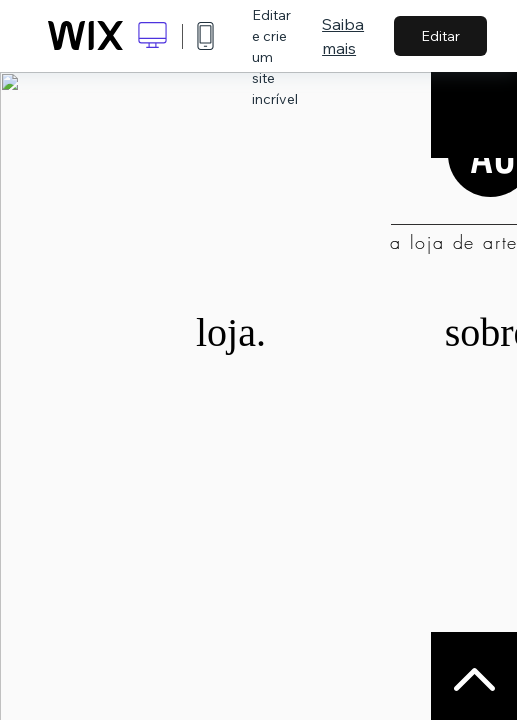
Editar (440, 36)
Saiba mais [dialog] (343, 36)
